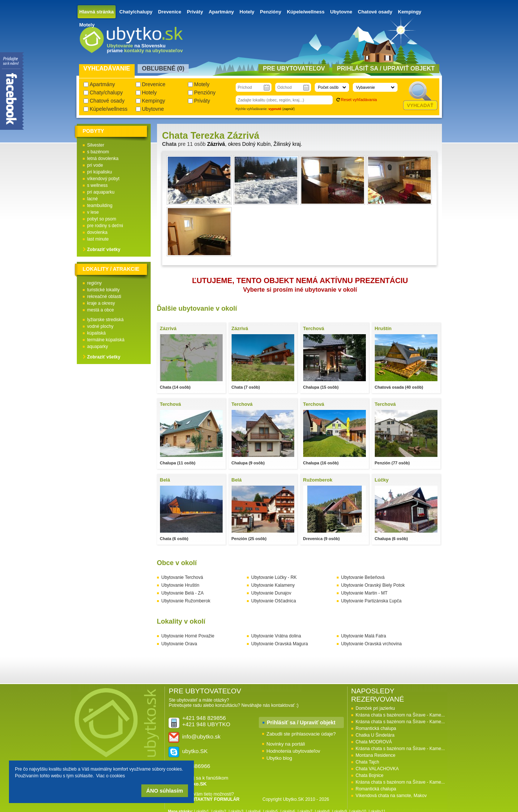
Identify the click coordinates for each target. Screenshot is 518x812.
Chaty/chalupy (136, 12)
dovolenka (98, 232)
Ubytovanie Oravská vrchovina (372, 644)
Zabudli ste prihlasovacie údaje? (301, 734)
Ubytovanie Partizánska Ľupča (371, 601)
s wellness (98, 185)
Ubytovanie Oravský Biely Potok (373, 585)
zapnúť (289, 109)
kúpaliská (97, 333)
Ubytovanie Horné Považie (188, 636)
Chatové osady (375, 12)
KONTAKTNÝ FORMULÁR (212, 799)
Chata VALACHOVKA (377, 769)
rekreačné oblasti (104, 297)
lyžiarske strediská (106, 320)
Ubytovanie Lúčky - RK (274, 577)
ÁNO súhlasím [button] (164, 791)
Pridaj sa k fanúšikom (205, 781)
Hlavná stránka (97, 12)
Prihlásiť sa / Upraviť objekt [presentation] (386, 68)
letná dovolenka (103, 159)
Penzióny (271, 12)
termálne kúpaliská (106, 340)
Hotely (247, 12)
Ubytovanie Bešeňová (363, 577)
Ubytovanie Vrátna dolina (276, 636)
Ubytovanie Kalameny (273, 585)
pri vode (95, 165)
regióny (95, 283)
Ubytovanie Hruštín (180, 585)
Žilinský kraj (287, 144)
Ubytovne (341, 12)
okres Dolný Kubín (249, 144)
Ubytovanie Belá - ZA (183, 593)
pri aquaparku (101, 192)
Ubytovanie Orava (179, 644)
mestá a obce (101, 310)
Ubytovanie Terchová (182, 577)
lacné (93, 199)
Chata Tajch (368, 762)
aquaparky (98, 347)
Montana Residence (376, 755)
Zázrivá (216, 144)
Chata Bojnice (370, 775)
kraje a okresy (101, 303)
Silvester (96, 145)
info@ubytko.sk (202, 736)
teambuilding (100, 206)
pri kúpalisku (100, 172)
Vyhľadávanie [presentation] (107, 68)
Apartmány (221, 12)
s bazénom (98, 152)
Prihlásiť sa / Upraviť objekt (301, 722)
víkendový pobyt (103, 179)
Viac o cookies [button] (111, 776)
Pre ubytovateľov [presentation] (294, 68)
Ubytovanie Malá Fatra (364, 636)
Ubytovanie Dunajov (271, 593)
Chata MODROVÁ (374, 742)
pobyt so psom (102, 219)
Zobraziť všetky (104, 250)
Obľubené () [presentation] (163, 68)
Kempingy (410, 12)
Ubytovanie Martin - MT (365, 593)
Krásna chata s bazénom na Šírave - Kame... (400, 715)
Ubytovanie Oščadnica (274, 601)
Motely (87, 25)
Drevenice (170, 12)
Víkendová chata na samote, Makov (391, 796)
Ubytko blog (280, 758)
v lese (93, 212)
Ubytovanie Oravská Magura (280, 644)
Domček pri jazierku (375, 708)
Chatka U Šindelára (375, 735)
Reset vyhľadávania (359, 100)
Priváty (195, 12)
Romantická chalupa (376, 728)
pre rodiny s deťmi (105, 226)
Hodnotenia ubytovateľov (293, 751)
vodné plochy (101, 326)
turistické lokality (103, 290)
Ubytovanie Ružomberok (186, 601)
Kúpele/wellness (306, 12)
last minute (98, 239)
